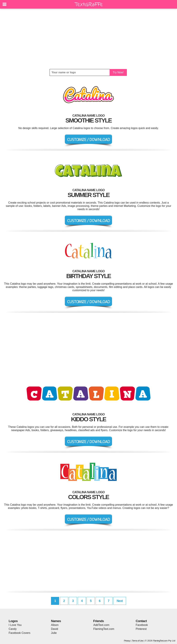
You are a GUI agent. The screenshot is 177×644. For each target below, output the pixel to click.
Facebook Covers (19, 633)
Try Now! (118, 72)
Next (120, 601)
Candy (13, 629)
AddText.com (101, 625)
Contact (141, 621)
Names (56, 621)
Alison (55, 625)
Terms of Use (138, 641)
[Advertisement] (88, 39)
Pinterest (141, 629)
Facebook (142, 625)
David (55, 629)
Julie (54, 633)
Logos (13, 621)
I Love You (15, 625)
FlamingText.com (104, 629)
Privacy (127, 641)
